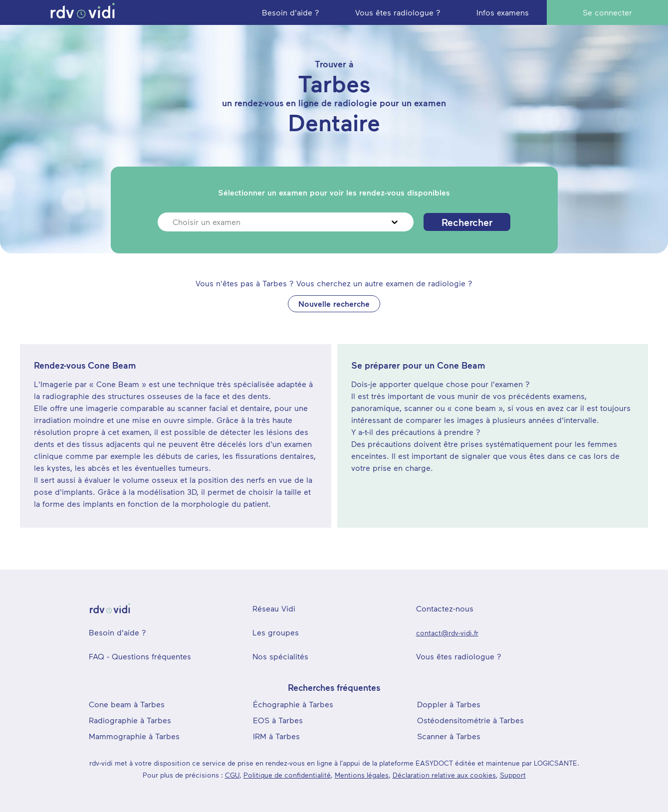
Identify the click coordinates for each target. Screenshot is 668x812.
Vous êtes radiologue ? (459, 656)
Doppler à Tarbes (449, 704)
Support (513, 775)
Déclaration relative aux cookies (444, 775)
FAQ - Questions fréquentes (140, 656)
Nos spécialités (280, 656)
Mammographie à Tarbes (134, 736)
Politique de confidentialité (287, 775)
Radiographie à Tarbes (130, 720)
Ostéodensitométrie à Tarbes (470, 720)
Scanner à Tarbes (449, 736)
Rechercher (467, 222)
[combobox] (174, 222)
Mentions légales (362, 775)
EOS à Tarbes (278, 720)
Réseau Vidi (274, 608)
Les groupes (276, 632)
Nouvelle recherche (334, 304)
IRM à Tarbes (276, 736)
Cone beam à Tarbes (127, 704)
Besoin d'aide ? (117, 632)
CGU (232, 775)
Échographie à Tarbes (293, 704)
